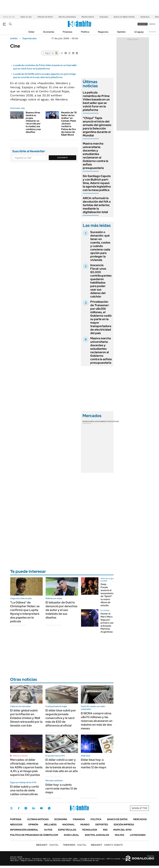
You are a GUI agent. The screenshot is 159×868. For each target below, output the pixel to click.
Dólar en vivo (26, 17)
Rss (105, 830)
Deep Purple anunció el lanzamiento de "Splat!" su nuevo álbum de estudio (107, 595)
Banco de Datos (117, 819)
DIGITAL (47, 845)
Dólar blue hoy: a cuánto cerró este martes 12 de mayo (94, 764)
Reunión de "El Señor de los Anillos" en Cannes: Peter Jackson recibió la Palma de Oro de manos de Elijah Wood (69, 124)
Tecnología (90, 830)
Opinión (121, 32)
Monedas (87, 421)
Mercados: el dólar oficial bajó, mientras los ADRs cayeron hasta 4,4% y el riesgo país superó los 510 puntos (26, 767)
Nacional (69, 825)
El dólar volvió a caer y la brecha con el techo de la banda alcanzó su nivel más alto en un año (62, 765)
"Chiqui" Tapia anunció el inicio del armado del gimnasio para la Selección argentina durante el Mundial (97, 127)
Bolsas (95, 421)
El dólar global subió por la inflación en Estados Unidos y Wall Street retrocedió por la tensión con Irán (26, 718)
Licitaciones (138, 835)
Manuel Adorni (88, 17)
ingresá (152, 24)
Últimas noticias (38, 819)
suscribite (143, 24)
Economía (49, 32)
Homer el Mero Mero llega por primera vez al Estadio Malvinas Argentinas (107, 623)
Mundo (85, 825)
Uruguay (139, 32)
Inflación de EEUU (45, 17)
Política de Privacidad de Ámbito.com (34, 835)
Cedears (115, 421)
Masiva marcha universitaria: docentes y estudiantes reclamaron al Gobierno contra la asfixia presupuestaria (95, 156)
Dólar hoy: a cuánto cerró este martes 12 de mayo (61, 788)
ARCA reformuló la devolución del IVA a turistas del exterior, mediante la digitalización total (97, 205)
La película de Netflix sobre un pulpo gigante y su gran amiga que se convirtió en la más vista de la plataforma (44, 76)
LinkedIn (34, 808)
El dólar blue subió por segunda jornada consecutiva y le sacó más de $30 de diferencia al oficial (61, 718)
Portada (16, 819)
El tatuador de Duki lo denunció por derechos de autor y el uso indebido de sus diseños (61, 610)
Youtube (41, 808)
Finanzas (68, 32)
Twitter (12, 808)
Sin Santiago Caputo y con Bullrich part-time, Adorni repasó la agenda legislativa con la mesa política (97, 183)
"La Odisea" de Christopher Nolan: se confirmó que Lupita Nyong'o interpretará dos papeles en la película (25, 612)
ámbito (14, 38)
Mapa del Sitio (122, 830)
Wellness (50, 825)
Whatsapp (49, 808)
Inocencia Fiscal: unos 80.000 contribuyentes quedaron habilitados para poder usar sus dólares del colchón (101, 281)
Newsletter (152, 32)
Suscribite (63, 158)
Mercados (140, 819)
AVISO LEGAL (71, 835)
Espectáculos (30, 38)
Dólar (32, 32)
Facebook (19, 808)
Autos (48, 830)
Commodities (104, 421)
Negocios (103, 32)
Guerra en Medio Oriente (124, 17)
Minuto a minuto (20, 756)
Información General (24, 830)
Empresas (104, 17)
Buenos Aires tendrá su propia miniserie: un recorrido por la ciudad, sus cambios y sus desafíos (33, 122)
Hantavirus (145, 17)
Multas (120, 835)
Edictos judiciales (97, 835)
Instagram (26, 808)
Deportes (102, 825)
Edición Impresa (124, 825)
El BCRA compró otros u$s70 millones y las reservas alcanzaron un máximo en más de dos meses (97, 721)
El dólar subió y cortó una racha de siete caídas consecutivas (24, 790)
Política (85, 32)
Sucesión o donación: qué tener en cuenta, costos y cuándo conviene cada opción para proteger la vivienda (100, 246)
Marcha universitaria (67, 17)
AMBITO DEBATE (107, 845)
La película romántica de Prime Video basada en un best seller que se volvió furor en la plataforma (45, 67)
